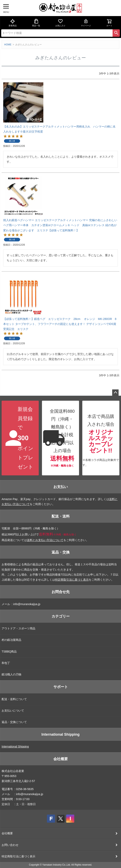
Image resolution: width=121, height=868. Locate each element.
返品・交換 (61, 552)
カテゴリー (61, 616)
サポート (61, 687)
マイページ (86, 23)
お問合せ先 (61, 592)
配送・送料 (61, 516)
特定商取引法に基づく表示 (72, 580)
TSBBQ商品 (9, 652)
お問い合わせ (10, 845)
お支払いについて (13, 711)
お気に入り (60, 23)
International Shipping (61, 734)
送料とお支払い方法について (45, 540)
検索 (116, 33)
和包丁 (6, 663)
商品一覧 (36, 23)
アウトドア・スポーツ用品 (18, 628)
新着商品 (13, 23)
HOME (8, 45)
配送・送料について (14, 699)
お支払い (61, 487)
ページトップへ (115, 393)
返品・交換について (14, 722)
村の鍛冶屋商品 (11, 640)
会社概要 (61, 759)
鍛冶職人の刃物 (11, 674)
